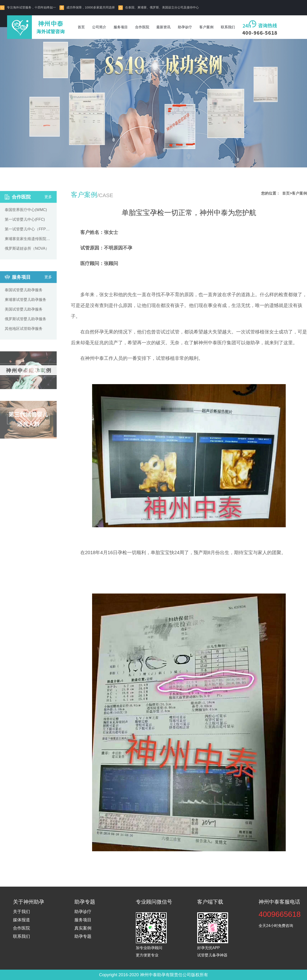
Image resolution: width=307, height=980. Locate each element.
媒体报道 (21, 920)
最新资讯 (163, 27)
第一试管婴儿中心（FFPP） (28, 229)
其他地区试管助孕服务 (24, 329)
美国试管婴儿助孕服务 (24, 309)
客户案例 (206, 27)
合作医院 (142, 27)
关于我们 (21, 912)
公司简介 (99, 27)
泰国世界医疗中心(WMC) (26, 210)
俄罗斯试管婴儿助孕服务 (26, 319)
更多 (48, 197)
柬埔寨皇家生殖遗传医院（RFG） (28, 239)
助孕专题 (83, 936)
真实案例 (83, 928)
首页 (81, 27)
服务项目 (121, 27)
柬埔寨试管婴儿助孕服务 (26, 300)
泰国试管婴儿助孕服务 (24, 290)
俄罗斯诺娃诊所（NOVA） (27, 248)
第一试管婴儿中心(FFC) (25, 219)
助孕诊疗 (185, 27)
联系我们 (228, 27)
